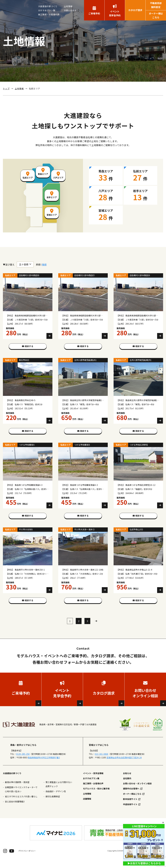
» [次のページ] (96, 629)
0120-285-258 (23, 762)
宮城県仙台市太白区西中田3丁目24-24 (124, 765)
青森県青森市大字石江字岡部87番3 (44, 765)
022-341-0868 (101, 762)
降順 (44, 264)
